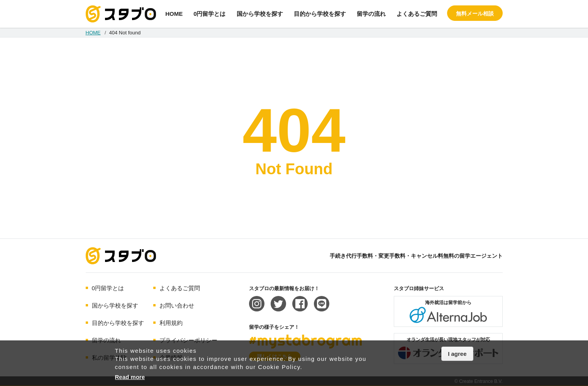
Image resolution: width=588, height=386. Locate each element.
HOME (174, 14)
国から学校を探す (260, 14)
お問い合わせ (177, 305)
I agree (457, 354)
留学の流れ (371, 14)
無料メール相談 (475, 14)
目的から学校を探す (320, 14)
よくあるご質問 (417, 14)
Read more (130, 377)
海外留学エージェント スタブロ (121, 256)
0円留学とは (209, 14)
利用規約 (171, 323)
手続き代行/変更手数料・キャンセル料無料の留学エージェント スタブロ (121, 14)
